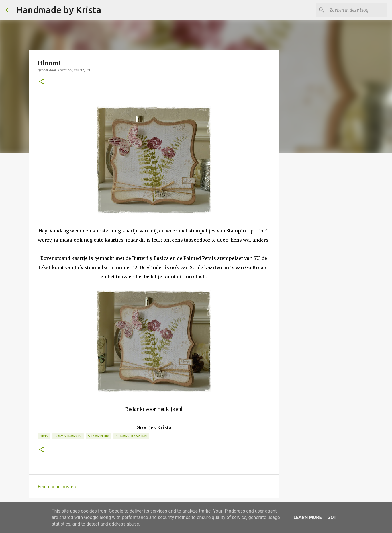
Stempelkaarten (131, 436)
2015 (44, 436)
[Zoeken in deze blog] (357, 10)
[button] (41, 82)
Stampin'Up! (99, 436)
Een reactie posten (57, 487)
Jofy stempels (68, 436)
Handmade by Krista (59, 10)
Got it (334, 517)
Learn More (307, 517)
